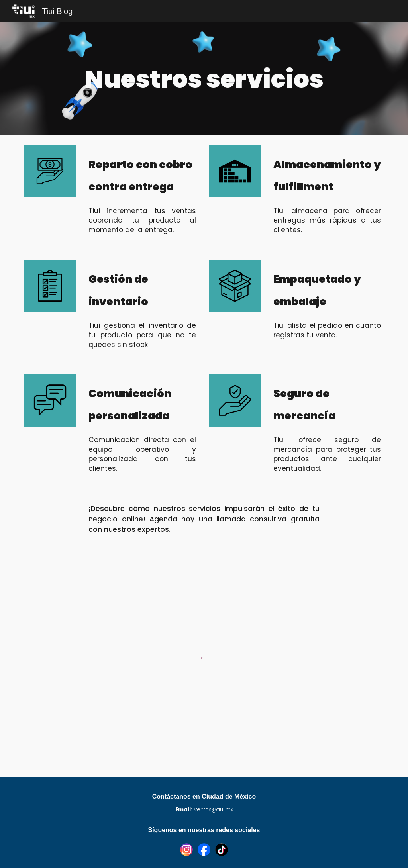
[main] (204, 79)
